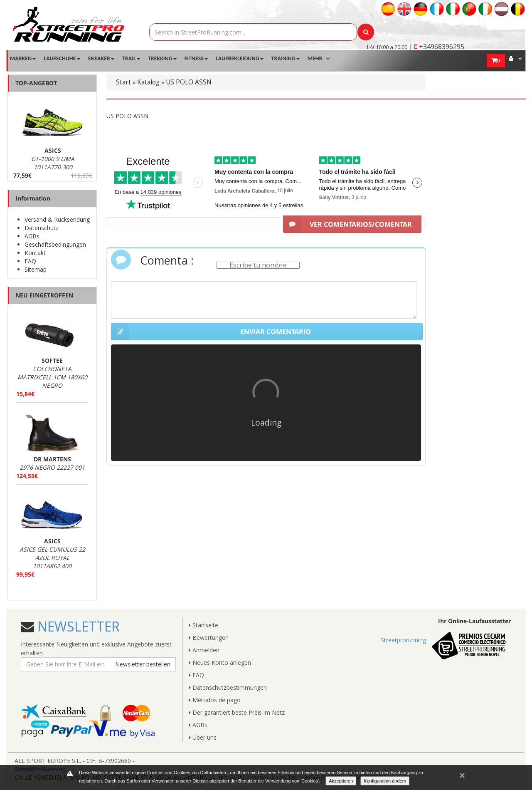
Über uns (203, 737)
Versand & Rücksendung (57, 219)
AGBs (32, 236)
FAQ (30, 261)
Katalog (148, 82)
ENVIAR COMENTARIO (211, 332)
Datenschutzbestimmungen (228, 687)
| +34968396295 (437, 47)
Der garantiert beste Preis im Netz (237, 712)
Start (123, 82)
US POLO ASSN (189, 82)
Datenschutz (42, 228)
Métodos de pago (215, 700)
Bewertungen (209, 638)
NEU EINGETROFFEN (44, 295)
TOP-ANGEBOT (36, 83)
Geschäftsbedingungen (55, 244)
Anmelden (204, 650)
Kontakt (35, 253)
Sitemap (36, 269)
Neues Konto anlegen (220, 662)
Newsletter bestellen (143, 664)
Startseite (203, 625)
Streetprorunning (403, 640)
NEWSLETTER (77, 626)
